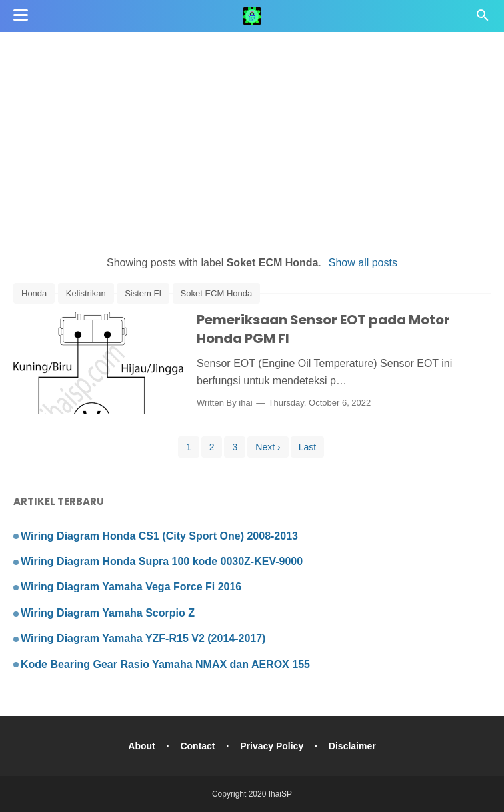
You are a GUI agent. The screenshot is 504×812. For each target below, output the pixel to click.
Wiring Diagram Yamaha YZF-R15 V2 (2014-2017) (143, 638)
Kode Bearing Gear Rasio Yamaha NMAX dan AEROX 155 (165, 664)
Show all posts (363, 263)
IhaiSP (280, 794)
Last (307, 447)
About (141, 746)
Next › (268, 447)
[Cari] (483, 19)
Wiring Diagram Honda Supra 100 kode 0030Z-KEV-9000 (162, 561)
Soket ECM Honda (217, 293)
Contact (197, 746)
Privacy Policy (272, 746)
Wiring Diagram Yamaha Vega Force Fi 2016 (131, 587)
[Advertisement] (252, 140)
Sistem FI (143, 293)
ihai (245, 403)
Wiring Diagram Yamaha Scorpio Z (108, 613)
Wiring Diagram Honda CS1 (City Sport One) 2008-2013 (159, 536)
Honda (34, 293)
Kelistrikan (86, 293)
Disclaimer (352, 746)
